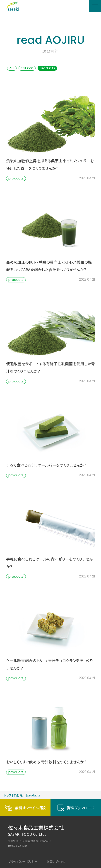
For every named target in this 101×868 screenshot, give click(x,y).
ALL (12, 68)
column (27, 68)
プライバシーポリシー (23, 861)
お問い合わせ (56, 861)
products (47, 68)
